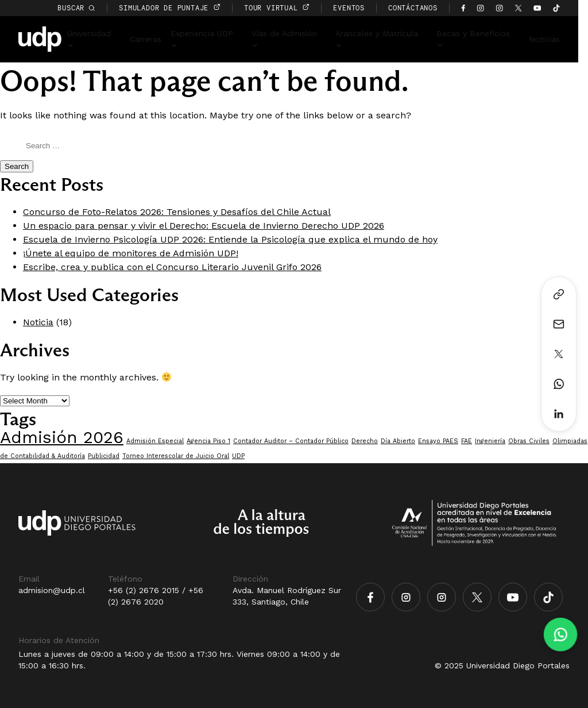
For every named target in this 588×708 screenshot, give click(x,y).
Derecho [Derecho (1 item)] (365, 441)
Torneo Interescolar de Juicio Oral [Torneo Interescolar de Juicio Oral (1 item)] (176, 456)
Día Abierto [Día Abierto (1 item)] (398, 441)
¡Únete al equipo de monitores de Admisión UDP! (131, 253)
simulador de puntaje (179, 8)
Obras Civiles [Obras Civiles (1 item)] (529, 441)
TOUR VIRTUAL (287, 8)
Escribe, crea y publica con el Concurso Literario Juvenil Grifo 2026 (172, 267)
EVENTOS (359, 8)
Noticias (554, 39)
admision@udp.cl (52, 590)
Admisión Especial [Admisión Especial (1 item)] (155, 441)
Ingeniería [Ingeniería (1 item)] (490, 441)
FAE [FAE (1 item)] (467, 441)
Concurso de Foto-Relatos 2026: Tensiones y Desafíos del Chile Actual (177, 212)
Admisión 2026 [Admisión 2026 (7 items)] (62, 437)
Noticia (38, 322)
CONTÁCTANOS (423, 8)
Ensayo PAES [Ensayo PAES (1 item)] (438, 441)
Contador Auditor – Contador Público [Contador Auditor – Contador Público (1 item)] (291, 441)
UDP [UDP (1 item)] (238, 456)
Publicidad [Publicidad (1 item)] (104, 456)
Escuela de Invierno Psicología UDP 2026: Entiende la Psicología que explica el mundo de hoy (230, 239)
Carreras (154, 39)
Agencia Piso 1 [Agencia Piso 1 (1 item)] (208, 441)
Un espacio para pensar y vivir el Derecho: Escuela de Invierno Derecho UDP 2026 (204, 226)
